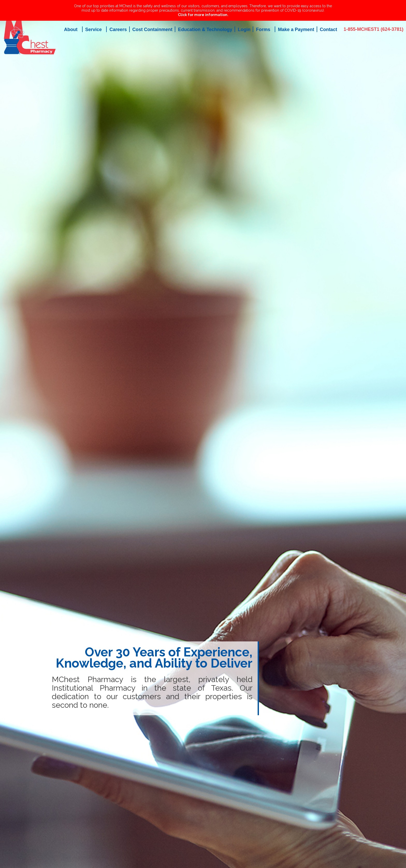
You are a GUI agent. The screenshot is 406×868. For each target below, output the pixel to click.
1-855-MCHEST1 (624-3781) (374, 29)
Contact (328, 30)
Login (244, 30)
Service (93, 30)
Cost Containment (152, 30)
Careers (118, 30)
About (71, 30)
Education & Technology (205, 30)
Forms (263, 30)
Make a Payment (296, 30)
